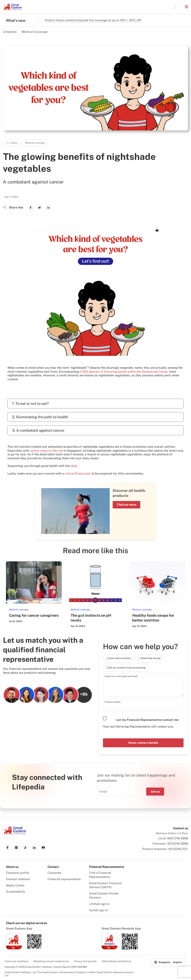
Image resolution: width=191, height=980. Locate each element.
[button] (180, 7)
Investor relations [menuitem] (18, 879)
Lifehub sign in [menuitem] (99, 904)
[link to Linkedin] (48, 208)
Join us (155, 792)
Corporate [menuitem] (54, 873)
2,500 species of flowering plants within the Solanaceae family (124, 372)
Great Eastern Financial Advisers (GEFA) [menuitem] (105, 885)
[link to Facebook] (31, 208)
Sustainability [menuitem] (16, 892)
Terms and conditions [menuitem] (17, 961)
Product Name (113, 702)
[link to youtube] (43, 848)
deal (74, 466)
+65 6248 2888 (177, 844)
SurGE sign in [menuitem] (98, 910)
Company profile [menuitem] (18, 873)
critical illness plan (78, 474)
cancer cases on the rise (46, 451)
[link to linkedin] (34, 848)
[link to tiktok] (25, 848)
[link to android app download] (34, 948)
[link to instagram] (16, 848)
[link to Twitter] (40, 208)
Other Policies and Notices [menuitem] (116, 961)
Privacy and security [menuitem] (85, 961)
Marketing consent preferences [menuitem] (51, 961)
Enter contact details (143, 743)
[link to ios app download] (14, 948)
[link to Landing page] (15, 833)
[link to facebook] (7, 848)
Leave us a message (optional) (121, 676)
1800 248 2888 (177, 838)
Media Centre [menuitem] (15, 885)
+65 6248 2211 (178, 849)
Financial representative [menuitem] (64, 879)
